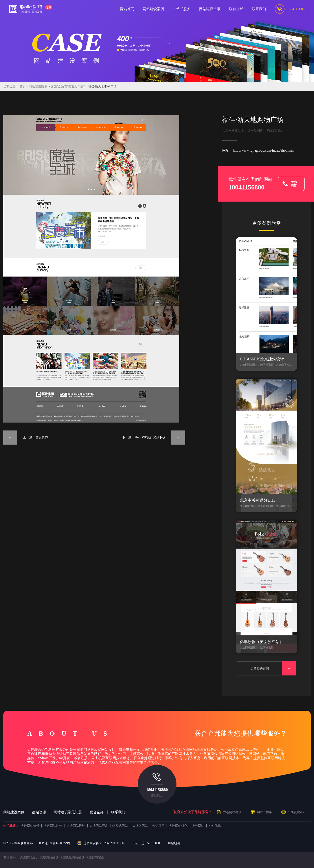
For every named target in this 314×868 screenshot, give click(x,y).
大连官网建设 (95, 857)
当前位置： (11, 86)
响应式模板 (264, 812)
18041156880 (157, 790)
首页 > (24, 86)
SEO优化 (215, 826)
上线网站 (198, 826)
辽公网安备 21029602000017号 (101, 843)
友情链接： (11, 857)
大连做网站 (140, 826)
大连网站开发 (99, 826)
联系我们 (118, 812)
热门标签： (11, 826)
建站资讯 (39, 812)
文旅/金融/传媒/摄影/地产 (68, 86)
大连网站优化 (178, 826)
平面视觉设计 (297, 812)
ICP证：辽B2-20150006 (146, 843)
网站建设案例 (38, 86)
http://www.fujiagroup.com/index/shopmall (263, 150)
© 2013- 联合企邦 (18, 843)
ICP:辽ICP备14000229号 (55, 843)
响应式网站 (274, 131)
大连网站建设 (231, 131)
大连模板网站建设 (72, 857)
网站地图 (174, 843)
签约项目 (158, 826)
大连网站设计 (76, 826)
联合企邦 (97, 812)
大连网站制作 (254, 131)
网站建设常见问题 (68, 812)
